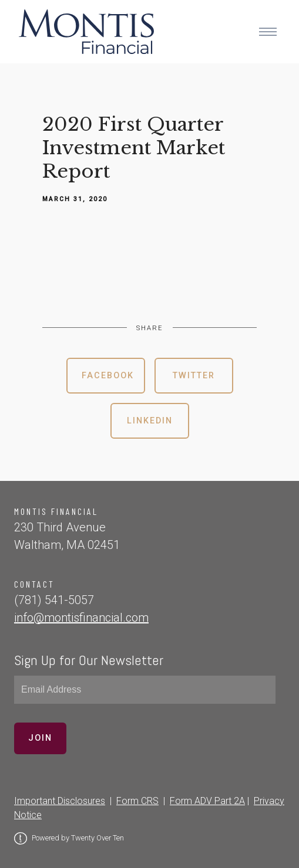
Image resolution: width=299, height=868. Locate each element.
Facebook (108, 376)
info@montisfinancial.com (81, 618)
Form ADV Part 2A (207, 801)
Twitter (194, 376)
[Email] (145, 690)
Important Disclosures (60, 801)
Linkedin (150, 421)
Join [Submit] (40, 738)
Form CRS (137, 801)
